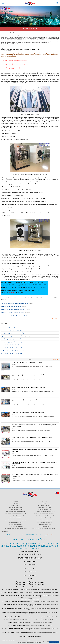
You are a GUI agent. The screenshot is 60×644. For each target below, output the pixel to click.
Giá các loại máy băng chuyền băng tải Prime (44, 529)
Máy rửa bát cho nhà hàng (44, 522)
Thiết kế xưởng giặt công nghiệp (16, 516)
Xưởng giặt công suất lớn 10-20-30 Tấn (44, 516)
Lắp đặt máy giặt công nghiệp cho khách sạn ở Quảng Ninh (13, 351)
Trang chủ (4, 33)
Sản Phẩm (44, 501)
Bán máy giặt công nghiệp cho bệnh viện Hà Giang (12, 342)
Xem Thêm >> (56, 319)
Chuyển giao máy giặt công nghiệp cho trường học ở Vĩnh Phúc (14, 327)
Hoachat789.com (25, 643)
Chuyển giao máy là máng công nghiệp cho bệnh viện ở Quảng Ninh (15, 315)
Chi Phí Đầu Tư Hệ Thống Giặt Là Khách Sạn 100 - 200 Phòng (27, 363)
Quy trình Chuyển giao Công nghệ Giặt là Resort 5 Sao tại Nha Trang (28, 388)
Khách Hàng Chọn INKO (16, 524)
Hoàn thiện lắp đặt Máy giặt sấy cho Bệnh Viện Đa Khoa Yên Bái (15, 303)
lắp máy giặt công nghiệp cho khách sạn (15, 297)
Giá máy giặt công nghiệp (44, 505)
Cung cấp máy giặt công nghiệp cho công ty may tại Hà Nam (13, 330)
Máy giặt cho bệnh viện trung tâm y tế (44, 512)
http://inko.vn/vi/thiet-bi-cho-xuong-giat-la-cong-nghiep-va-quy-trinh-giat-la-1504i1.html (41, 602)
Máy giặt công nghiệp (49, 535)
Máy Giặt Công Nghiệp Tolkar (44, 520)
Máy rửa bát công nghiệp (44, 508)
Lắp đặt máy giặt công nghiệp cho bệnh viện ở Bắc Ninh (13, 336)
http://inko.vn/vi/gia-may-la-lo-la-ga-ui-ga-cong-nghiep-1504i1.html (39, 623)
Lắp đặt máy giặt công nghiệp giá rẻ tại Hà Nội (11, 306)
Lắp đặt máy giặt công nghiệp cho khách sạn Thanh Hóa (13, 309)
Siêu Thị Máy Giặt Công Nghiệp (35, 643)
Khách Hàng (12, 33)
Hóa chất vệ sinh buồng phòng (38, 641)
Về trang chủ (16, 501)
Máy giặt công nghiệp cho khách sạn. (44, 514)
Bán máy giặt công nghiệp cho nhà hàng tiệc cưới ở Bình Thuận (14, 345)
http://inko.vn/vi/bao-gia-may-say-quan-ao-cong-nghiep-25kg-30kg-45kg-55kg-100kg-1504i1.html (39, 617)
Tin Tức (16, 503)
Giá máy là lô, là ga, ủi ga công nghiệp (16, 520)
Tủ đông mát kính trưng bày (16, 526)
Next (58, 17)
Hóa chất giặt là (16, 505)
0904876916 (54, 642)
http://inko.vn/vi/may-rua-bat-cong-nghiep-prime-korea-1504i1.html (39, 626)
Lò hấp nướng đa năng (44, 526)
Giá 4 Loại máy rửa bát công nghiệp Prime (16, 529)
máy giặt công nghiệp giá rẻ (53, 297)
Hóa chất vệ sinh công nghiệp (21, 641)
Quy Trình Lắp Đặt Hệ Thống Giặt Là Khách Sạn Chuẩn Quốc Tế (28, 375)
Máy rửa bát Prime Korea (44, 524)
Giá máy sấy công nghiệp (44, 510)
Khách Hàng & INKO (16, 518)
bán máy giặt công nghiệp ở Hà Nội (41, 297)
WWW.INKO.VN (40, 587)
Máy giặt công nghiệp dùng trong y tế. (16, 514)
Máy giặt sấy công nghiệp (16, 508)
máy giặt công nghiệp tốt (28, 297)
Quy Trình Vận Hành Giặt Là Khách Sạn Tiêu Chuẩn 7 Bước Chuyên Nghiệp (30, 400)
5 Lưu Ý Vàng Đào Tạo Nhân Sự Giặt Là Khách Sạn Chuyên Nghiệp (28, 412)
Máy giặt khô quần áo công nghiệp (16, 512)
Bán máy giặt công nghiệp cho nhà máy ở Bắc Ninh (12, 348)
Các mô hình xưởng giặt (16, 522)
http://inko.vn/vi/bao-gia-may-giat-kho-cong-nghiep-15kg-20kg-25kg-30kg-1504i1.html (40, 620)
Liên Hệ (44, 503)
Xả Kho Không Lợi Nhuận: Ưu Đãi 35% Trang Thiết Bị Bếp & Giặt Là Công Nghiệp (32, 437)
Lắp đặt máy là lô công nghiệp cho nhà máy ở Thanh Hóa (13, 312)
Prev (2, 17)
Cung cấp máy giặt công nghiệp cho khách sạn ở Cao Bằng (13, 339)
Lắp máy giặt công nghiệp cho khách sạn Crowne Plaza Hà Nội (20, 49)
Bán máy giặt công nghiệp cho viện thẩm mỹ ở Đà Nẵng (13, 333)
